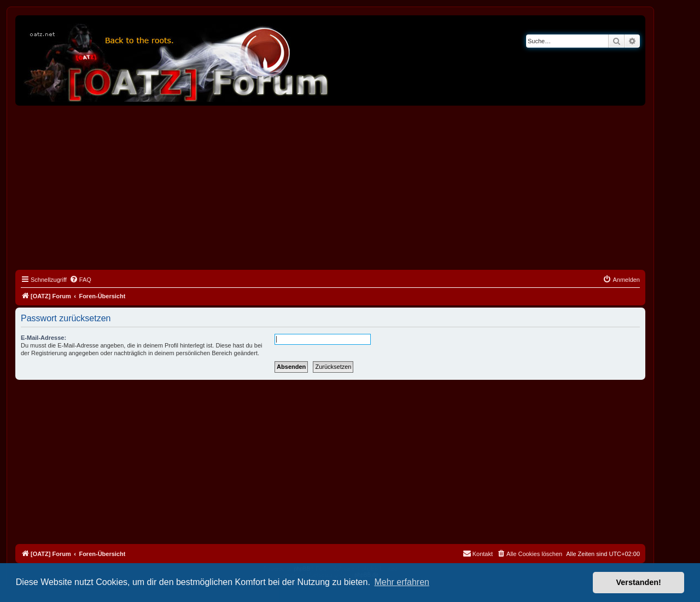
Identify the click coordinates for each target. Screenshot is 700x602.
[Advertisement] (330, 188)
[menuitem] (80, 280)
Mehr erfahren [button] (402, 582)
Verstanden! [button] (639, 582)
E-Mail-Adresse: (43, 338)
